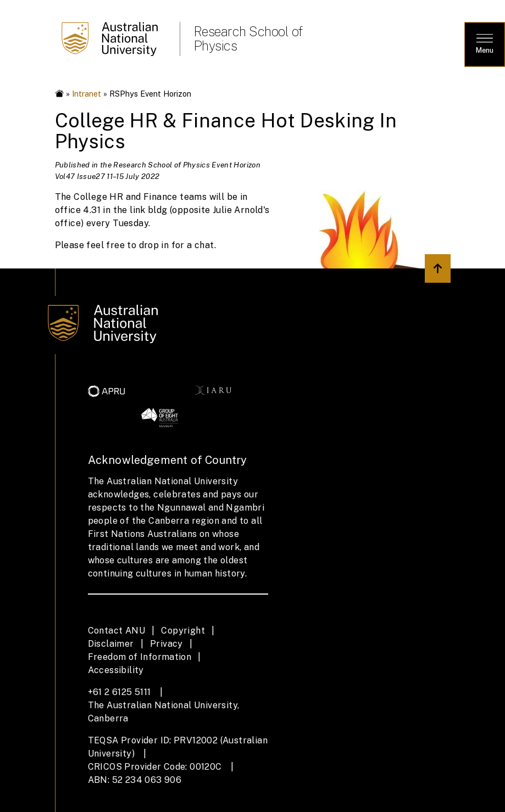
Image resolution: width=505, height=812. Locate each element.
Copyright (183, 631)
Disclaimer (111, 644)
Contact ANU (116, 631)
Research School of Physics (248, 38)
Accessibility (116, 670)
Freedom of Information (140, 657)
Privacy (167, 644)
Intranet (87, 94)
